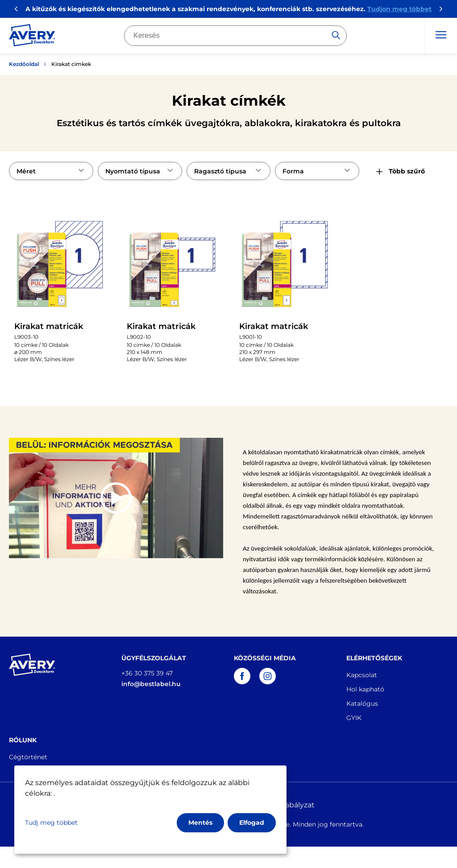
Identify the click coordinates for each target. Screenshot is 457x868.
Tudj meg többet (51, 823)
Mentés (200, 823)
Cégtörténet (28, 757)
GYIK (354, 718)
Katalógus (362, 703)
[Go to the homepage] (32, 37)
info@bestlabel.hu (151, 684)
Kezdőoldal (24, 64)
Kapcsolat (362, 675)
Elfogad (252, 823)
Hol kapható (365, 689)
